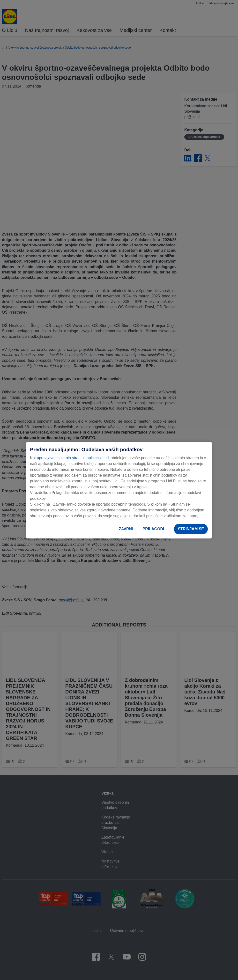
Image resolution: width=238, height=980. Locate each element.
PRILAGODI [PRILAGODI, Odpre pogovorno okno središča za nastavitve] (153, 529)
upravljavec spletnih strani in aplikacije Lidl (73, 458)
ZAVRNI (126, 529)
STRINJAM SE (191, 529)
